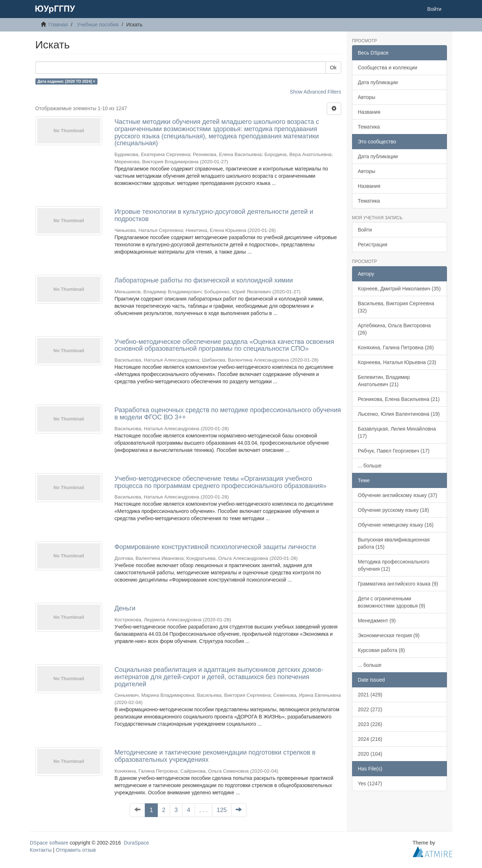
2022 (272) (370, 709)
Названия (369, 112)
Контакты (41, 850)
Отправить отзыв (76, 850)
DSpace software (49, 843)
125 (222, 810)
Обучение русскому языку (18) (393, 510)
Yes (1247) (370, 783)
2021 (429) (370, 695)
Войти (365, 230)
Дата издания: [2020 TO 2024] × (66, 81)
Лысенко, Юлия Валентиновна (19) (399, 414)
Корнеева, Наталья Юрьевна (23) (397, 362)
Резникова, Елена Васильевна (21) (399, 399)
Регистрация (373, 245)
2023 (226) (370, 724)
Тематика (369, 127)
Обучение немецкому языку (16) (396, 525)
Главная (58, 25)
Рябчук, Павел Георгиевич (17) (394, 451)
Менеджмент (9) (377, 621)
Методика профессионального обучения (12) (394, 565)
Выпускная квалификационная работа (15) (394, 543)
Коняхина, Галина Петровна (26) (396, 347)
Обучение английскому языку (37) (398, 495)
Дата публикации (378, 82)
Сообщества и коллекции (388, 68)
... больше (370, 466)
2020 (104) (370, 754)
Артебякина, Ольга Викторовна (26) (394, 329)
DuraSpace (136, 843)
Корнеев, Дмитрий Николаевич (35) (399, 289)
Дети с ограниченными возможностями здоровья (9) (392, 602)
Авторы (366, 97)
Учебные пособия (98, 25)
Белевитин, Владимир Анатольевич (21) (384, 381)
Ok (333, 68)
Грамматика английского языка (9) (398, 584)
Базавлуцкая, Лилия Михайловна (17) (397, 432)
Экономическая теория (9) (389, 635)
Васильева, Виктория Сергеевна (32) (396, 307)
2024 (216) (370, 739)
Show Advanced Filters (316, 92)
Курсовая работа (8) (381, 650)
